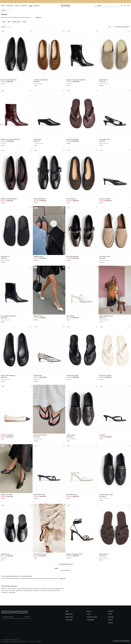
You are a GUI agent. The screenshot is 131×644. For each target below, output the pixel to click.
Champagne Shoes (59, 589)
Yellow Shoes (12, 593)
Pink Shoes (44, 591)
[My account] (121, 6)
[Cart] (128, 6)
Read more (39, 17)
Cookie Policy (31, 641)
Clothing (3, 10)
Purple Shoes (50, 591)
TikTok (110, 614)
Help (67, 611)
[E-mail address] (12, 617)
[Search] (107, 6)
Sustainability (90, 620)
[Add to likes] (31, 31)
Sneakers (14, 589)
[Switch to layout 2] (110, 27)
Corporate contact (92, 617)
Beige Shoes (29, 589)
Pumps (19, 589)
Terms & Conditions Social (16, 641)
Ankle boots (4, 589)
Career (89, 614)
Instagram (111, 611)
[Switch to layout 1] (107, 27)
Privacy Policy (25, 641)
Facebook (111, 617)
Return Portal (69, 617)
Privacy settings (38, 641)
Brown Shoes (50, 589)
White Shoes (5, 593)
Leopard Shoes (19, 591)
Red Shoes (57, 591)
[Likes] (125, 6)
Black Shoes (36, 589)
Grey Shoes (12, 591)
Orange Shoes (36, 591)
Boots (10, 589)
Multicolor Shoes (28, 591)
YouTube (110, 623)
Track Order (69, 620)
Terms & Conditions (5, 641)
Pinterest (110, 620)
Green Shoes (5, 591)
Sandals (23, 589)
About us (89, 611)
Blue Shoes (43, 589)
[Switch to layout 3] (112, 27)
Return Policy (69, 614)
